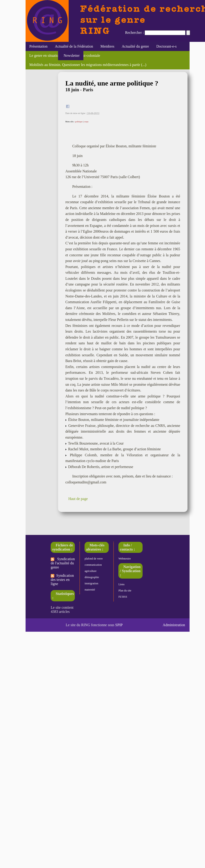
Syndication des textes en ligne (62, 580)
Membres (107, 46)
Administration (174, 625)
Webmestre (125, 559)
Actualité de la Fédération (74, 46)
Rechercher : (134, 33)
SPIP (119, 625)
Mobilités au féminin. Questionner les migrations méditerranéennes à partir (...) (88, 65)
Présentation (38, 46)
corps (86, 122)
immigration (91, 583)
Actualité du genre (135, 46)
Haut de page (78, 499)
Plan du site (125, 591)
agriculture (91, 571)
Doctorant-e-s (167, 46)
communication (93, 565)
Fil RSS (123, 597)
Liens (122, 584)
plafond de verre (94, 559)
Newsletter (71, 56)
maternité (90, 590)
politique (79, 122)
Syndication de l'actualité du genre (63, 563)
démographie (92, 577)
